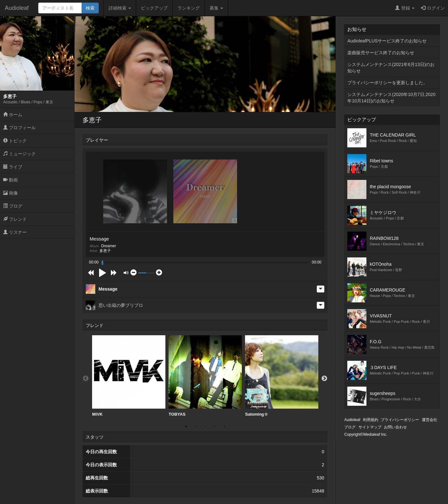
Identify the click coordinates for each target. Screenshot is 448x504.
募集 (216, 8)
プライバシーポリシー (400, 420)
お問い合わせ (395, 427)
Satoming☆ (282, 376)
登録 (405, 8)
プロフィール (19, 128)
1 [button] (186, 426)
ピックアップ (154, 8)
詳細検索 (120, 8)
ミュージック (19, 154)
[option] (129, 376)
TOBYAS (205, 376)
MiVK (129, 376)
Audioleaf (17, 8)
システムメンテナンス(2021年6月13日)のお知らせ (391, 68)
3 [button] (205, 426)
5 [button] (224, 426)
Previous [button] (86, 379)
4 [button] (215, 426)
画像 (11, 193)
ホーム (13, 115)
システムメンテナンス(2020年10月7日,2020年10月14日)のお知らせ (391, 98)
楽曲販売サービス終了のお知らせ (381, 53)
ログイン (433, 8)
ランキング (189, 8)
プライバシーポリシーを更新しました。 (387, 83)
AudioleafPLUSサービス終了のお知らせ (387, 41)
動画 (11, 180)
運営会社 (430, 420)
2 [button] (196, 426)
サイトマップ (370, 427)
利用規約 (371, 420)
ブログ (13, 206)
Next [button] (324, 379)
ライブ (13, 167)
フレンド (15, 219)
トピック (15, 141)
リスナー (15, 232)
